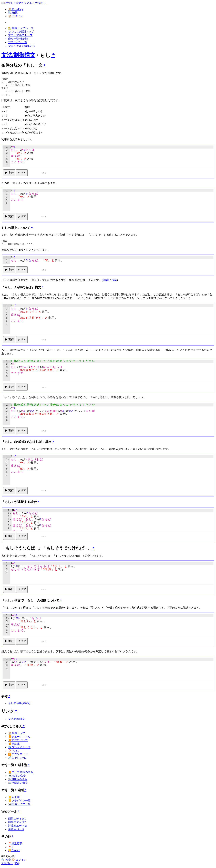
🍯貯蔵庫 (14, 745)
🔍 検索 (13, 12)
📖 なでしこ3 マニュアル (17, 3)
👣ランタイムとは (19, 749)
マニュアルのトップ (20, 35)
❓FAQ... (13, 752)
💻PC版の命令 (17, 777)
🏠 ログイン (16, 16)
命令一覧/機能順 (18, 39)
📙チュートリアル (19, 738)
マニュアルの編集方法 (22, 46)
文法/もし (7, 865)
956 (17, 865)
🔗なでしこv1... (18, 759)
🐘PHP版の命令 (18, 781)
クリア (22, 174)
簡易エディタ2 (17, 823)
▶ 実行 (9, 174)
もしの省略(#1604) (19, 704)
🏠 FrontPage (16, 9)
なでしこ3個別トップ (21, 32)
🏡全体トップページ (21, 28)
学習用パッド (16, 831)
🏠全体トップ (17, 734)
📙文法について (18, 742)
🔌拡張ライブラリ (19, 806)
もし (44, 3)
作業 (114, 281)
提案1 (106, 281)
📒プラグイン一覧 (19, 802)
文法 (37, 3)
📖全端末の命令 (18, 784)
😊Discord (14, 852)
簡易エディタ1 (17, 820)
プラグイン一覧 (18, 42)
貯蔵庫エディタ (18, 827)
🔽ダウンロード (18, 755)
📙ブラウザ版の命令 (21, 773)
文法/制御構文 (18, 55)
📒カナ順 (14, 798)
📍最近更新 (15, 845)
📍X (11, 848)
